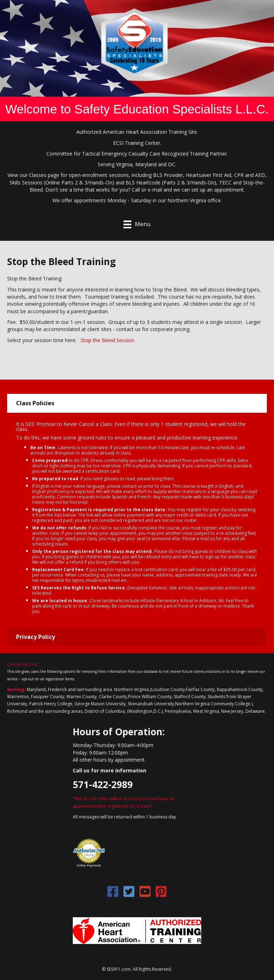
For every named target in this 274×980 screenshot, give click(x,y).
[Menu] (137, 224)
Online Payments (89, 865)
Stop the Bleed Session (107, 340)
